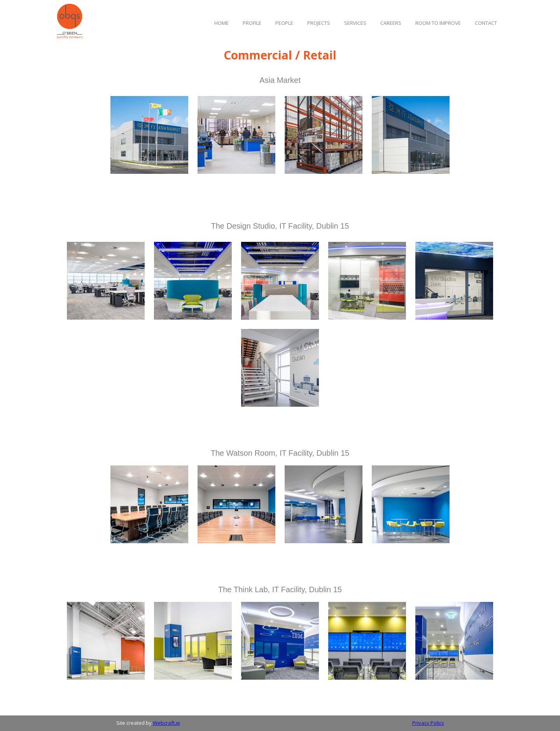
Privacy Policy (428, 723)
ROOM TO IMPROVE (438, 23)
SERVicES (355, 23)
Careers (391, 23)
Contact (486, 23)
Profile (252, 23)
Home (221, 23)
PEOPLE (284, 23)
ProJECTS (319, 23)
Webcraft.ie (166, 723)
